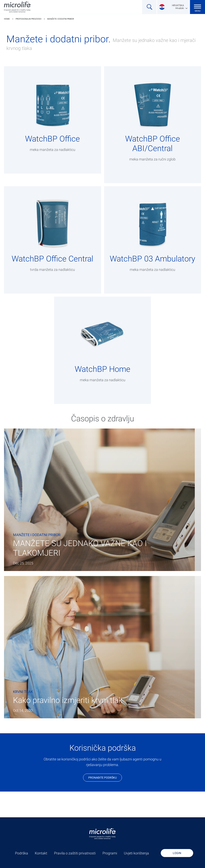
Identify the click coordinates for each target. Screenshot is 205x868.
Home (7, 19)
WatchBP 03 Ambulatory (152, 259)
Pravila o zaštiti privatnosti (75, 853)
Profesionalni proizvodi (29, 19)
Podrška (22, 853)
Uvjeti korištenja (136, 853)
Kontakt (41, 853)
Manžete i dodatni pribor (61, 19)
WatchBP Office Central (52, 259)
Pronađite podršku (102, 778)
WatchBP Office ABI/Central (153, 144)
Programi (110, 853)
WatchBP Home (102, 369)
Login (177, 853)
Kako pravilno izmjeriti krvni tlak (68, 700)
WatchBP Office (52, 139)
